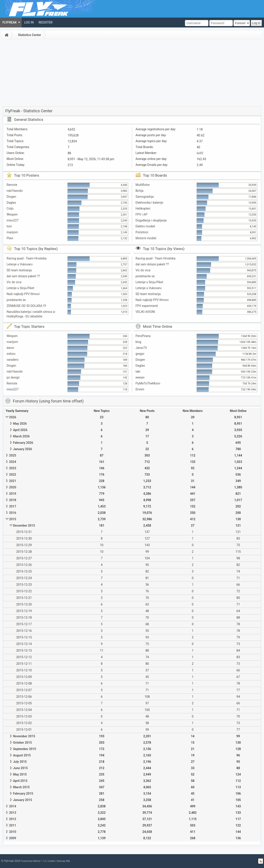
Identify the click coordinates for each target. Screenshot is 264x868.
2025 (13, 455)
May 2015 (20, 774)
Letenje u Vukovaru (20, 264)
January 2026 (22, 449)
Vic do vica (14, 282)
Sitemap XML (64, 861)
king (138, 342)
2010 (13, 832)
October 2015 (22, 743)
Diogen (11, 197)
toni (9, 226)
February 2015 (23, 794)
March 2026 (21, 436)
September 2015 (24, 749)
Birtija (139, 191)
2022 (13, 475)
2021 (13, 481)
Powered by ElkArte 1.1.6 (33, 861)
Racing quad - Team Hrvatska (27, 258)
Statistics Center (30, 35)
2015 (13, 519)
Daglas (11, 203)
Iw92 (200, 153)
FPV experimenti (147, 306)
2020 (13, 487)
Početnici (142, 232)
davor (10, 348)
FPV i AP (141, 214)
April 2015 (20, 781)
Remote (12, 185)
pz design (13, 377)
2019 (13, 494)
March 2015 (21, 787)
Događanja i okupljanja (151, 220)
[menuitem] (11, 23)
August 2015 (22, 755)
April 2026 (20, 430)
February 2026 (23, 443)
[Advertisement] (132, 73)
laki (138, 371)
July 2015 (20, 762)
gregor (140, 354)
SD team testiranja (19, 270)
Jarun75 (141, 348)
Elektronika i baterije (149, 203)
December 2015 (24, 526)
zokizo (11, 354)
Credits (51, 861)
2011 (13, 825)
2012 (13, 819)
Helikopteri (143, 208)
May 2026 (20, 424)
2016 (13, 513)
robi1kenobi (15, 191)
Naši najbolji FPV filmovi (23, 294)
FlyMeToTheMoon (148, 383)
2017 (13, 506)
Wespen (12, 214)
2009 (13, 838)
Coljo (10, 208)
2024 (13, 462)
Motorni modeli (146, 238)
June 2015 (20, 768)
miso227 (13, 220)
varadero (13, 360)
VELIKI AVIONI (145, 312)
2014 (13, 806)
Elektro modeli (145, 226)
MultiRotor (143, 185)
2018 (13, 500)
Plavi (10, 238)
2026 (13, 417)
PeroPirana (143, 336)
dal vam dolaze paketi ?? (23, 276)
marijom (12, 232)
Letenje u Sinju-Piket (20, 288)
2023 (13, 468)
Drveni (140, 389)
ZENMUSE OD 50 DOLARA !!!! (26, 306)
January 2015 (22, 800)
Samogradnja (145, 197)
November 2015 (24, 736)
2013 (13, 813)
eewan (140, 377)
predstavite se (16, 300)
